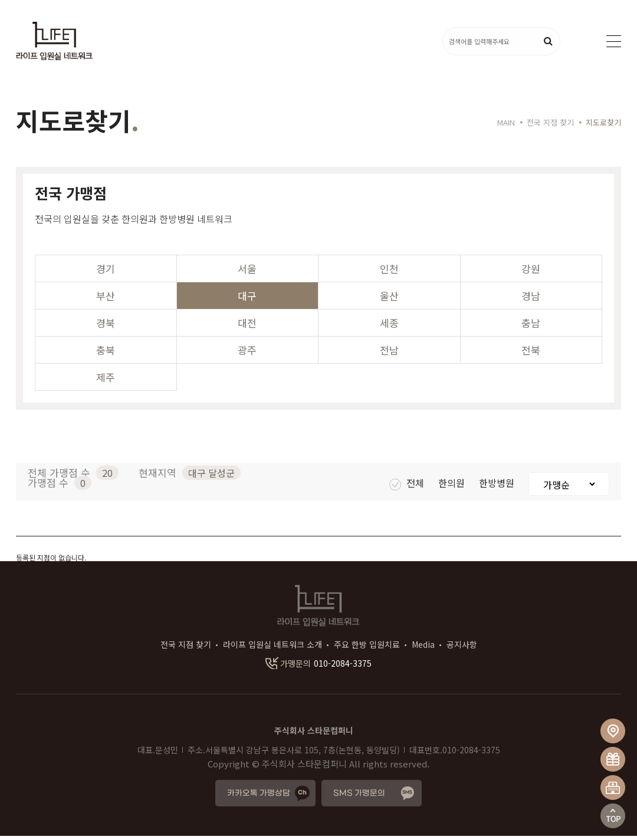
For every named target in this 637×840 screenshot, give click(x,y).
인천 (389, 273)
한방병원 (498, 487)
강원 (531, 273)
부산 (106, 300)
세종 (389, 327)
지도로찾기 (603, 126)
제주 (106, 381)
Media (423, 648)
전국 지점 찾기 (186, 648)
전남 (389, 354)
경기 (106, 273)
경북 (106, 327)
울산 (389, 300)
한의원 (453, 487)
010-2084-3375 (318, 667)
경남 (531, 300)
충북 (106, 354)
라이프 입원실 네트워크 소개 (272, 648)
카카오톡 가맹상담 (259, 797)
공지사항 (462, 648)
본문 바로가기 (0, 0)
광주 (247, 354)
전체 (408, 487)
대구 (247, 300)
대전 (247, 327)
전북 (531, 354)
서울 (247, 273)
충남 (531, 327)
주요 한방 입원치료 (367, 648)
